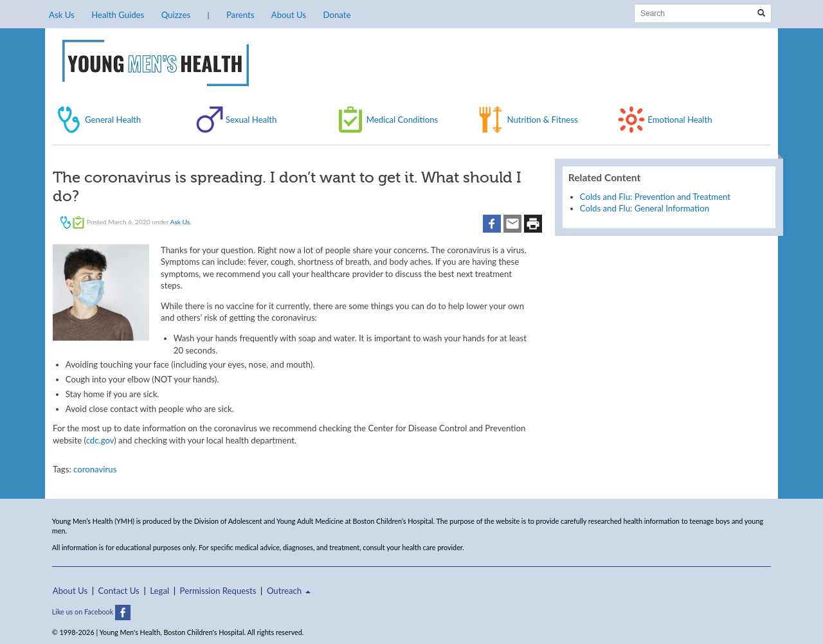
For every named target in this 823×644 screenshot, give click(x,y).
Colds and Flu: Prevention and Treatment (655, 197)
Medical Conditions (402, 120)
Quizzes (176, 15)
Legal (159, 591)
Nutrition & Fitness (542, 120)
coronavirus (95, 469)
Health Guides (118, 15)
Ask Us (62, 15)
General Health (113, 120)
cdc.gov (100, 440)
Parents (240, 15)
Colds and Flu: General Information (645, 208)
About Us (289, 15)
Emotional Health (680, 120)
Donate (337, 15)
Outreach (289, 591)
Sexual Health (251, 120)
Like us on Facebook (91, 612)
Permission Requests (218, 591)
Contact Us (119, 591)
